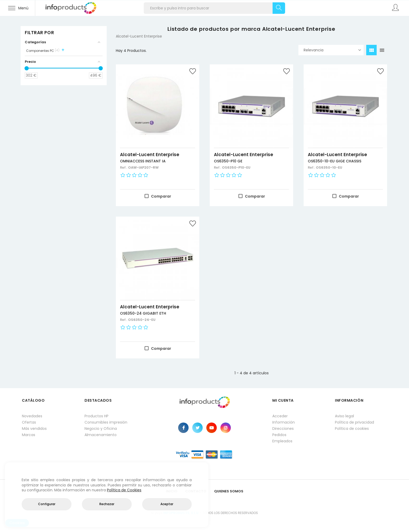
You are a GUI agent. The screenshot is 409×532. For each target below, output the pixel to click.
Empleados (282, 441)
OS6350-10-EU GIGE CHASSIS (335, 161)
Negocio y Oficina (101, 429)
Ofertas (29, 422)
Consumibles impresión (106, 422)
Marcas (29, 435)
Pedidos (279, 435)
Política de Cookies (124, 490)
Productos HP (97, 416)
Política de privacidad (354, 422)
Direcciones (283, 429)
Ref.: (124, 167)
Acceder (280, 416)
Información (284, 422)
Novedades (32, 416)
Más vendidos (34, 429)
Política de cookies (352, 429)
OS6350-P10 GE (228, 161)
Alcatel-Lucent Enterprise (150, 155)
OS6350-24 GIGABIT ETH (143, 313)
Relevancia (332, 50)
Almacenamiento (101, 435)
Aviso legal (344, 416)
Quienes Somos (229, 491)
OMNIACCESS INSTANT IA (143, 161)
